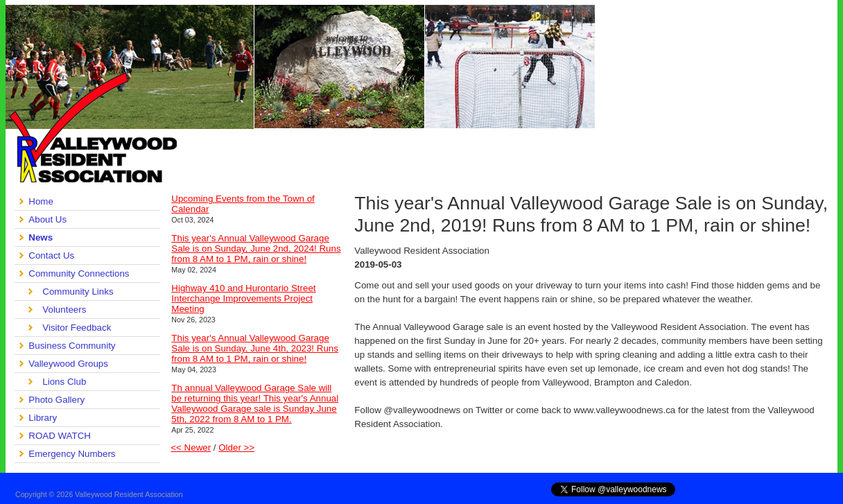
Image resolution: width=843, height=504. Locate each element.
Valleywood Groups (68, 364)
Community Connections (79, 273)
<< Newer (191, 447)
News (41, 237)
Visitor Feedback (77, 328)
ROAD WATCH (60, 436)
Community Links (78, 292)
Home (41, 201)
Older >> (236, 447)
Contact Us (51, 255)
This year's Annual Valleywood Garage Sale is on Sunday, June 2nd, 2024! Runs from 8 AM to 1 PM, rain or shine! (256, 249)
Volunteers (64, 310)
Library (43, 418)
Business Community (72, 346)
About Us (47, 219)
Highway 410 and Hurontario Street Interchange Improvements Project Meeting (243, 298)
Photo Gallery (57, 400)
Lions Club (64, 382)
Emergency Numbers (72, 454)
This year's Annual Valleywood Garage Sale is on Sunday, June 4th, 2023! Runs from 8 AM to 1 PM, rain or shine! (255, 348)
